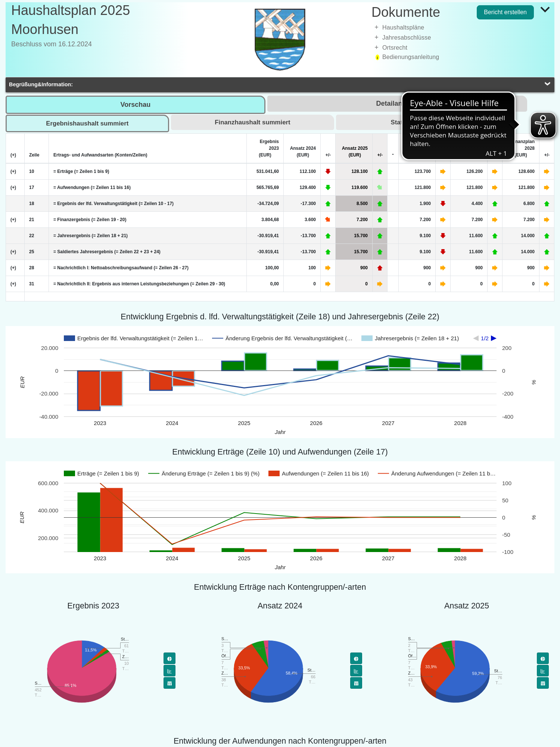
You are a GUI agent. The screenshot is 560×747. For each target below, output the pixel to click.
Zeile (34, 155)
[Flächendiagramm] (169, 683)
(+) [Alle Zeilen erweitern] (13, 155)
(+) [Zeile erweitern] (13, 171)
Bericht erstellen (505, 12)
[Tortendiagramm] (169, 658)
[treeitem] (463, 27)
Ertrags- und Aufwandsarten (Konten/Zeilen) (100, 155)
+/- (328, 155)
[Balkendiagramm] (169, 671)
